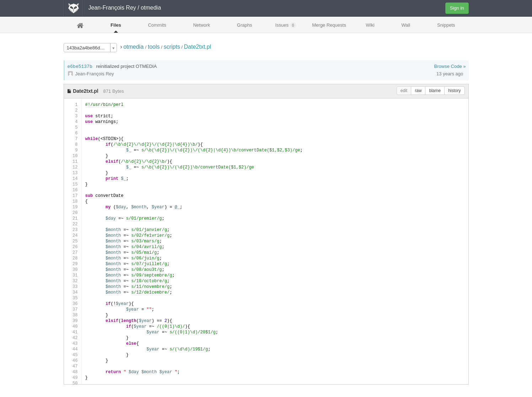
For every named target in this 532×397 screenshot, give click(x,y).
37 (73, 309)
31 (73, 275)
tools (154, 47)
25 (73, 241)
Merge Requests (329, 27)
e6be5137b (80, 67)
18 (73, 201)
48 (73, 372)
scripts (172, 47)
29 (73, 264)
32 (73, 281)
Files (116, 25)
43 (73, 344)
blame (435, 91)
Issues (286, 25)
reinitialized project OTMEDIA (127, 66)
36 (73, 304)
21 (73, 218)
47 (73, 366)
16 (73, 190)
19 (73, 207)
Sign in (457, 8)
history (454, 91)
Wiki (370, 25)
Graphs (245, 25)
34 (73, 292)
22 (73, 224)
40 (73, 326)
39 (73, 321)
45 (73, 355)
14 (73, 179)
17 (73, 196)
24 (73, 235)
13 (73, 173)
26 (73, 247)
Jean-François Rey (112, 8)
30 (73, 270)
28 (73, 258)
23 (73, 230)
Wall (406, 25)
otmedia (134, 47)
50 (73, 383)
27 (73, 253)
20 (73, 213)
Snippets (446, 25)
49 (73, 378)
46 (73, 361)
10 (73, 156)
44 (73, 349)
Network (201, 25)
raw (418, 91)
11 (73, 162)
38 (73, 315)
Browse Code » (450, 66)
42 (73, 338)
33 (73, 287)
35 (73, 298)
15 (73, 184)
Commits (157, 25)
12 (73, 167)
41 (73, 332)
